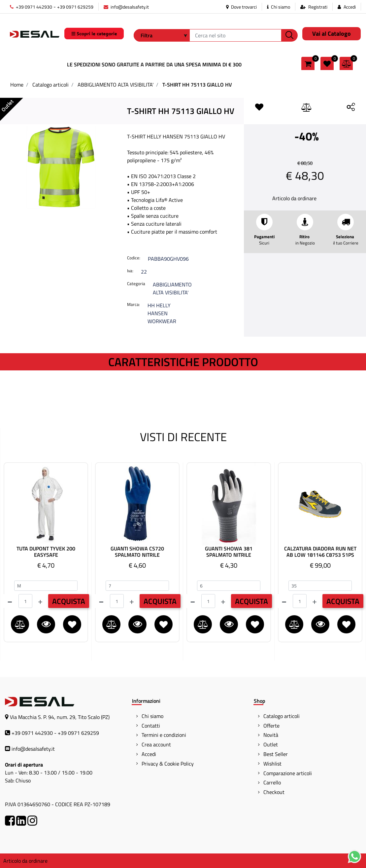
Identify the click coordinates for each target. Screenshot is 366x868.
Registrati (318, 7)
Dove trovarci (241, 7)
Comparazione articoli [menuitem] (288, 773)
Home (17, 85)
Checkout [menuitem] (274, 792)
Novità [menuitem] (271, 735)
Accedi (350, 7)
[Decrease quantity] (10, 601)
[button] (289, 35)
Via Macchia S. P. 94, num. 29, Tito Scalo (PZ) (60, 717)
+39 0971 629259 (75, 7)
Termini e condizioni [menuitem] (164, 735)
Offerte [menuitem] (271, 726)
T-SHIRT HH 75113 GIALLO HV (197, 85)
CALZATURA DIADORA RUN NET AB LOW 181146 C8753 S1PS (320, 552)
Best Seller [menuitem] (276, 754)
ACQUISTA (69, 601)
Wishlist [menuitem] (272, 764)
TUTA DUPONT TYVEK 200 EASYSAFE (46, 552)
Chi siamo (279, 7)
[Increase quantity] (40, 601)
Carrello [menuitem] (272, 782)
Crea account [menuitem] (156, 744)
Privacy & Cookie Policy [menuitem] (168, 764)
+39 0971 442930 (31, 7)
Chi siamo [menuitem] (152, 716)
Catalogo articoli (50, 85)
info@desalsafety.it (126, 7)
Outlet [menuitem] (271, 744)
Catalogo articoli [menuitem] (282, 716)
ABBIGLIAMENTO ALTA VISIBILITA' (116, 85)
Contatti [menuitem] (151, 726)
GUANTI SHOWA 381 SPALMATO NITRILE (229, 552)
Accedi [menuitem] (149, 754)
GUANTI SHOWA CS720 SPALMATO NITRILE (137, 552)
